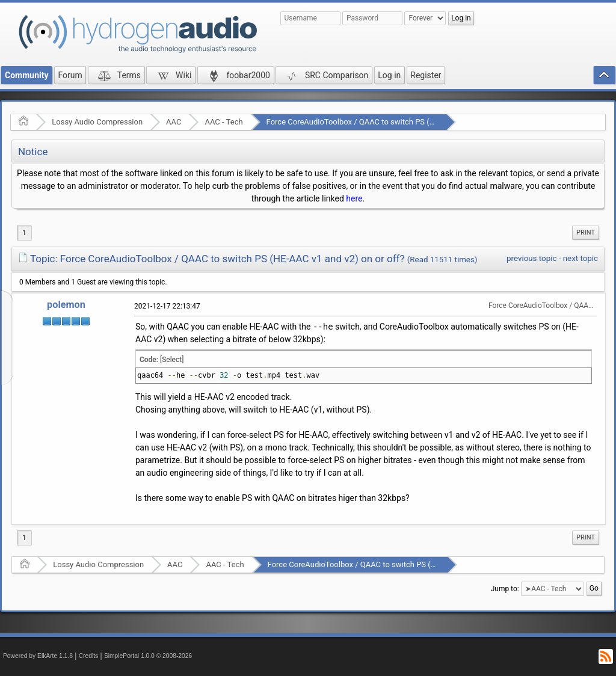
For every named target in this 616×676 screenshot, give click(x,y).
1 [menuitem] (24, 233)
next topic (581, 258)
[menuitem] (586, 233)
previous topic (531, 258)
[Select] (172, 360)
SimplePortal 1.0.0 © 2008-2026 (148, 656)
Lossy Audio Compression (97, 122)
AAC (174, 122)
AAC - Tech (223, 122)
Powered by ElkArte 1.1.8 (38, 656)
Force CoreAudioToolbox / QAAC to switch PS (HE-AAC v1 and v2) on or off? (398, 122)
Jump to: (505, 589)
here (354, 198)
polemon (66, 305)
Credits (89, 656)
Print (586, 232)
